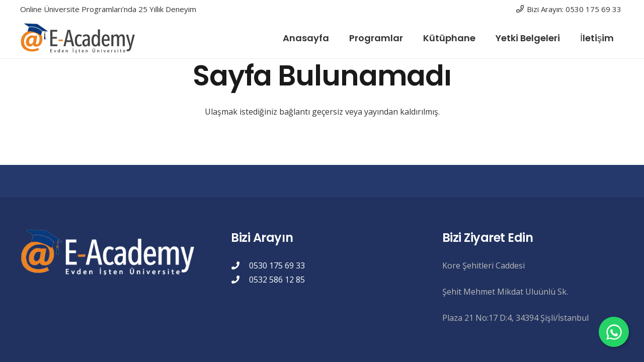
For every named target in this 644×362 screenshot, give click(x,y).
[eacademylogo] (80, 38)
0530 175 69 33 (277, 265)
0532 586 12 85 (277, 280)
